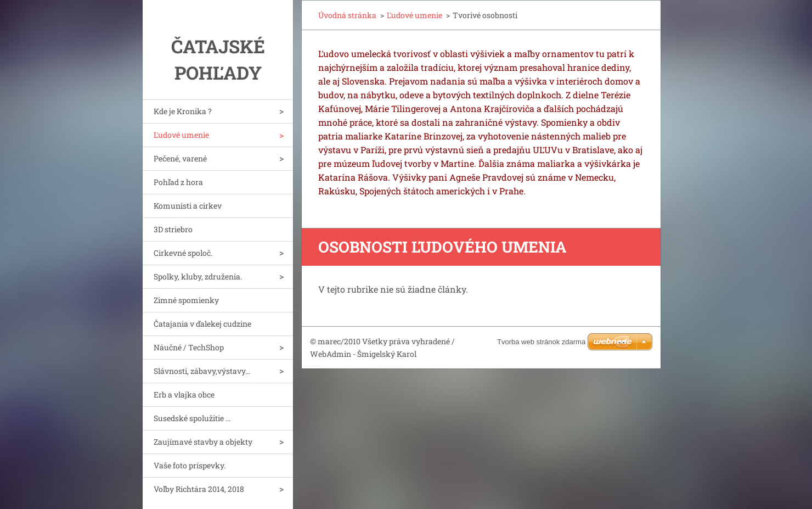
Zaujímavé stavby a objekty (203, 442)
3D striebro (173, 229)
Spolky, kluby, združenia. (198, 276)
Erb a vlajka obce (184, 395)
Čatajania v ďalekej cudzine (202, 324)
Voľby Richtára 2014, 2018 (199, 489)
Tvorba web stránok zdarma (541, 342)
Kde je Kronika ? (183, 111)
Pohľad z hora (178, 182)
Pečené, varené (180, 158)
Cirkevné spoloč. (183, 253)
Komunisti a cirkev (188, 206)
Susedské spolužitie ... (192, 418)
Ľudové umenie (181, 135)
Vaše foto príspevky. (190, 465)
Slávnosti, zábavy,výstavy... (202, 371)
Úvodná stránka (347, 15)
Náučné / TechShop (189, 347)
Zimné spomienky (186, 300)
